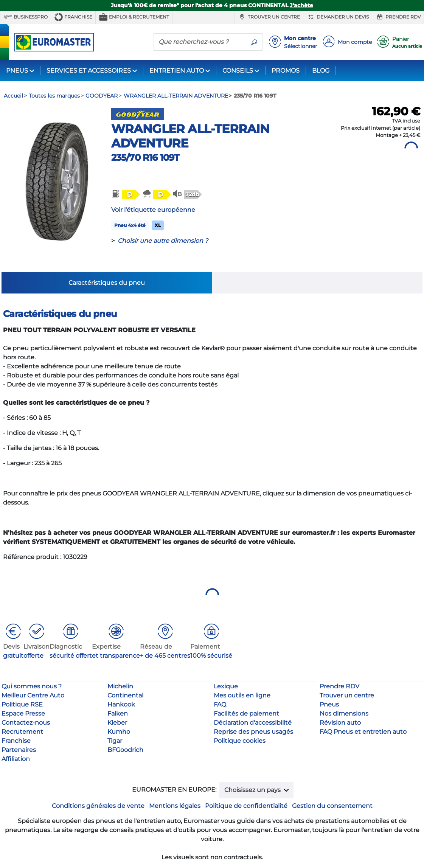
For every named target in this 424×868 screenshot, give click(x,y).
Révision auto (340, 723)
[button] (125, 194)
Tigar (115, 741)
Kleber (117, 723)
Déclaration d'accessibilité (253, 723)
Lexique (226, 686)
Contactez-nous (26, 723)
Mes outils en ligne (242, 695)
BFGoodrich (125, 750)
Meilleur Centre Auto (33, 695)
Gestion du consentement (332, 806)
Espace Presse (23, 713)
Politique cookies (240, 741)
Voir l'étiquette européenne (153, 210)
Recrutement (22, 732)
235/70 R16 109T (145, 158)
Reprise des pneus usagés (253, 732)
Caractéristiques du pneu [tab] (107, 283)
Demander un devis (338, 17)
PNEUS (17, 71)
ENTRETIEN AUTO (177, 71)
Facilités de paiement (246, 713)
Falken (118, 713)
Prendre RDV (398, 17)
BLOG (321, 71)
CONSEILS (238, 71)
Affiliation (16, 759)
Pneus (329, 704)
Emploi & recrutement (134, 17)
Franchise (73, 17)
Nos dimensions (344, 713)
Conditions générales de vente (98, 806)
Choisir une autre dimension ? (163, 241)
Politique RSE (22, 704)
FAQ (220, 704)
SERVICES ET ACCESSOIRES (89, 71)
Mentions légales (175, 806)
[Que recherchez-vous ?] (200, 42)
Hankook (121, 704)
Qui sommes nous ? (32, 686)
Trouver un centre (269, 17)
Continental (125, 695)
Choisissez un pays (253, 790)
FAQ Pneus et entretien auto (363, 732)
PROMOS (286, 71)
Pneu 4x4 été (130, 225)
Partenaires (19, 750)
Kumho (119, 732)
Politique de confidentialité (246, 806)
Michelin (120, 686)
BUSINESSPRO (26, 17)
